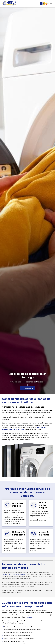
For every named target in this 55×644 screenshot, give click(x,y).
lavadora (29, 617)
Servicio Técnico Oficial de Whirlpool (14, 574)
